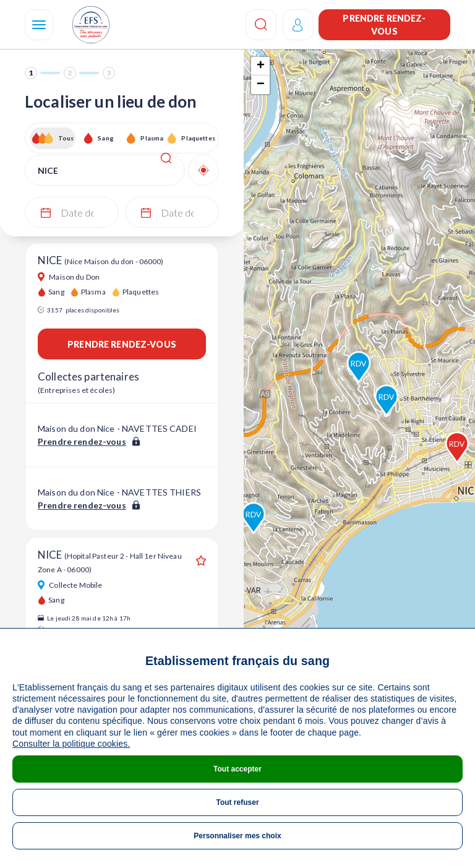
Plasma (152, 138)
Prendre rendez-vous (384, 25)
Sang (106, 138)
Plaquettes (198, 138)
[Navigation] (39, 25)
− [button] (261, 85)
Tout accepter (237, 769)
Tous (66, 138)
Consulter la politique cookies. (71, 744)
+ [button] (261, 66)
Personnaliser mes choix (237, 836)
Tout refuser (237, 802)
